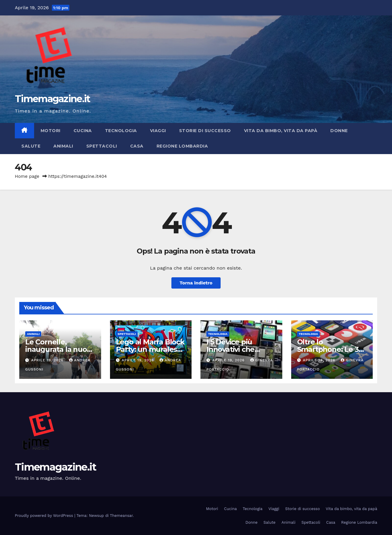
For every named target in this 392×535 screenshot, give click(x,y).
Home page (27, 176)
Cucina (83, 131)
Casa (137, 146)
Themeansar (121, 516)
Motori (51, 131)
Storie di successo (205, 131)
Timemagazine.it (52, 99)
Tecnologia (121, 131)
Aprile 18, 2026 (320, 360)
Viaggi (158, 131)
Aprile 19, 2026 (48, 360)
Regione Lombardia (182, 146)
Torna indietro (196, 283)
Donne (339, 131)
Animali (63, 146)
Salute (31, 146)
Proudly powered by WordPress (45, 516)
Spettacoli (102, 146)
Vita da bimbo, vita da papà (281, 131)
